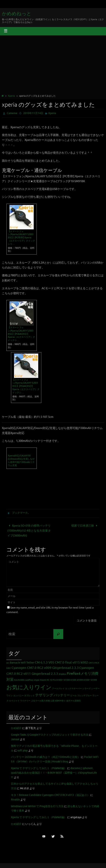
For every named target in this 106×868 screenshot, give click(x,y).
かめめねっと (17, 14)
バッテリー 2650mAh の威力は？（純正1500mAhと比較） (46, 757)
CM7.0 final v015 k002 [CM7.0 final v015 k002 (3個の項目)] (71, 663)
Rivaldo (15, 800)
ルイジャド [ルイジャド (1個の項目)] (14, 701)
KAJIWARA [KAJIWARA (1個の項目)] (19, 680)
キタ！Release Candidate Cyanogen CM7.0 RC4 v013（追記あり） (50, 795)
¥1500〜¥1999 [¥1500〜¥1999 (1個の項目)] (90, 680)
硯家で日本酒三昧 (85, 526)
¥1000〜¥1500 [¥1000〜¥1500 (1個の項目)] (63, 680)
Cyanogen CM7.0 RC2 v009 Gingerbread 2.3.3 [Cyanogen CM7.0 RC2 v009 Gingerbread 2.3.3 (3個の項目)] (45, 668)
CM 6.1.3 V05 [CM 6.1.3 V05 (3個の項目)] (45, 663)
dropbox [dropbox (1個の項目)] (62, 674)
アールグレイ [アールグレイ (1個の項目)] (58, 689)
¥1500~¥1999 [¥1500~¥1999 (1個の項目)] (77, 680)
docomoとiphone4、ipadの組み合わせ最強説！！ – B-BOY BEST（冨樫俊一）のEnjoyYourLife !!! (54, 773)
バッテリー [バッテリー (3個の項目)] (62, 695)
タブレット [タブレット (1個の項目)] (29, 696)
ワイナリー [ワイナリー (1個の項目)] (25, 701)
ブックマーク (20, 513)
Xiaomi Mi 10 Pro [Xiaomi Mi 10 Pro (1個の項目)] (48, 680)
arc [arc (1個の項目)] (8, 663)
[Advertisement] (53, 65)
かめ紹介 (16, 728)
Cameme (12, 113)
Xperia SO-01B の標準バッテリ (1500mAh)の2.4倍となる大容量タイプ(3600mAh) (29, 531)
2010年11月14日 (33, 113)
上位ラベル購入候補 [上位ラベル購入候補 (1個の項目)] (40, 701)
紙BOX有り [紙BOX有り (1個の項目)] (60, 701)
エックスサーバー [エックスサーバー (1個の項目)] (73, 689)
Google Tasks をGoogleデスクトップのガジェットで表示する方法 (50, 735)
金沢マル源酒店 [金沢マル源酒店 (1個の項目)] (74, 701)
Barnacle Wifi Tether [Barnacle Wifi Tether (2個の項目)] (22, 663)
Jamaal (15, 739)
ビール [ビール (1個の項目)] (74, 696)
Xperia (11, 96)
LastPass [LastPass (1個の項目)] (29, 680)
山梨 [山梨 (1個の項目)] (52, 701)
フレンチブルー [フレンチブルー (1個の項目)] (85, 696)
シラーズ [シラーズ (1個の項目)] (87, 689)
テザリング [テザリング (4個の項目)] (44, 695)
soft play (23, 751)
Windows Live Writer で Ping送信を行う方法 (37, 806)
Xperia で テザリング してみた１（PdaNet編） (39, 768)
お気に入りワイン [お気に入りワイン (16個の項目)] (29, 687)
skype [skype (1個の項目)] (37, 680)
